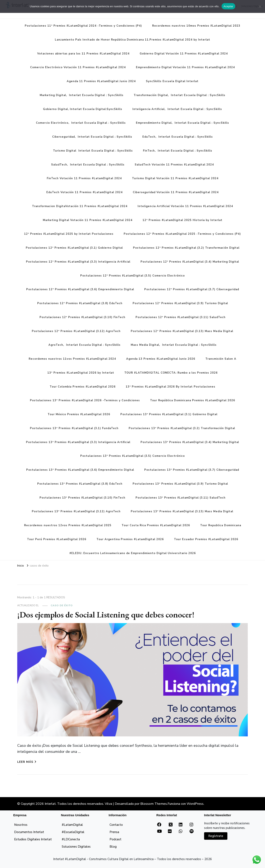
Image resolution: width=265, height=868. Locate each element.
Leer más (27, 762)
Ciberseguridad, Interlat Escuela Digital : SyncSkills (92, 137)
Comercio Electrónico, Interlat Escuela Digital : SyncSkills (81, 123)
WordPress (195, 804)
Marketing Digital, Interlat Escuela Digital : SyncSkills (82, 95)
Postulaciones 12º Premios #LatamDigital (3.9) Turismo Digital (180, 303)
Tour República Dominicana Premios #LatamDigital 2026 (193, 400)
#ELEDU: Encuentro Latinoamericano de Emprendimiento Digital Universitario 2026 (133, 553)
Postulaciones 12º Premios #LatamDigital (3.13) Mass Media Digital (182, 331)
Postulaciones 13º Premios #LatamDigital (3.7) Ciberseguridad (192, 470)
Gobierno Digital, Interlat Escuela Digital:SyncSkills (83, 109)
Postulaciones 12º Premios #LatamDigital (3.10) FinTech (82, 317)
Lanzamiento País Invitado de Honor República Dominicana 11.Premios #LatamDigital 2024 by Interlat (132, 40)
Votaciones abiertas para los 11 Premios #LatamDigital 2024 (83, 54)
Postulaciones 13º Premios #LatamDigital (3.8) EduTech (80, 484)
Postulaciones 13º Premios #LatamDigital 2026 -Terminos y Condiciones (85, 400)
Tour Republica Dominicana (221, 525)
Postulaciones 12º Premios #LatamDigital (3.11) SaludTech (181, 317)
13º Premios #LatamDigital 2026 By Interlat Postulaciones (171, 387)
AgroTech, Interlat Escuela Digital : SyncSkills (84, 345)
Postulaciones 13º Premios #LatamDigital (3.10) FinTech (82, 498)
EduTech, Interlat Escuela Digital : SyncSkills (178, 137)
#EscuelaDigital (73, 832)
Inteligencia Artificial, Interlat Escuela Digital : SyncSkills (177, 109)
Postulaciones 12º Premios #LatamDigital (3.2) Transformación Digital (186, 248)
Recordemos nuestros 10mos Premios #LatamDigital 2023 (196, 26)
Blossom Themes (154, 804)
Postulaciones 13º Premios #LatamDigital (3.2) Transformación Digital (182, 428)
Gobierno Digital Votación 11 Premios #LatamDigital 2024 (184, 54)
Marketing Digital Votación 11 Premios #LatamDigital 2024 (88, 220)
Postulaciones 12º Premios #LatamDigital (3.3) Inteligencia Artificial (78, 262)
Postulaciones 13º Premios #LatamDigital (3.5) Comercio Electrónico (132, 456)
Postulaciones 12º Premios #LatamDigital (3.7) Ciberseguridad (192, 289)
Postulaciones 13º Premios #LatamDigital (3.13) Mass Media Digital (182, 511)
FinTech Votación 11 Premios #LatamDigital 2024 (84, 178)
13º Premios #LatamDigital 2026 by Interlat (81, 373)
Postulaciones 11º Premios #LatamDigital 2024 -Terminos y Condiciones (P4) (83, 26)
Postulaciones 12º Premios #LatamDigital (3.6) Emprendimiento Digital (80, 289)
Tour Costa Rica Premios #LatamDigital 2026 (156, 525)
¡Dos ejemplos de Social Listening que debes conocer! (106, 615)
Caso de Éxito (62, 605)
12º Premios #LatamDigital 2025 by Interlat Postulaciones (69, 234)
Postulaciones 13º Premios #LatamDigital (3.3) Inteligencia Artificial (78, 442)
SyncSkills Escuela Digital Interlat (172, 81)
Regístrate (216, 836)
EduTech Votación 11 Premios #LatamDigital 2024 (84, 192)
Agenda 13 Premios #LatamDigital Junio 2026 (161, 359)
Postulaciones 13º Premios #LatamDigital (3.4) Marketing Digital (190, 442)
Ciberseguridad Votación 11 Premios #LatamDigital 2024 (176, 192)
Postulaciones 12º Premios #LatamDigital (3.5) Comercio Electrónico (132, 276)
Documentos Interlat (29, 832)
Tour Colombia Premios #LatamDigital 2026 (83, 387)
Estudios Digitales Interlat (33, 839)
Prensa (114, 832)
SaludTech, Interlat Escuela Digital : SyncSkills (88, 165)
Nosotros (21, 825)
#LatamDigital (72, 825)
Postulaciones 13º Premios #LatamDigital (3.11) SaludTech (181, 498)
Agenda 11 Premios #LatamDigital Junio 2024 (101, 81)
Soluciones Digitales (76, 847)
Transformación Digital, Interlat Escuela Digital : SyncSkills (179, 95)
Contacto (116, 825)
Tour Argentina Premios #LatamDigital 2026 (130, 539)
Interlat (50, 804)
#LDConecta (71, 839)
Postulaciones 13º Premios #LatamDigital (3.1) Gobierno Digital (169, 414)
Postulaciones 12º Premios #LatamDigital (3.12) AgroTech (76, 331)
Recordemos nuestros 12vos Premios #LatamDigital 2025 (68, 525)
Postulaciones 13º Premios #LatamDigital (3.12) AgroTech (76, 511)
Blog (113, 847)
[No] (260, 6)
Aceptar (229, 6)
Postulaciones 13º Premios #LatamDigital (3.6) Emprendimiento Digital (80, 470)
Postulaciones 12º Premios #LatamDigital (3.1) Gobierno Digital (74, 248)
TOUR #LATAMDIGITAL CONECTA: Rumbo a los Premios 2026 (171, 373)
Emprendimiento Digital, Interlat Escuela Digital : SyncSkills (182, 123)
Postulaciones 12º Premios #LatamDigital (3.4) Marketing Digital (190, 262)
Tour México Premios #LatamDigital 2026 (79, 414)
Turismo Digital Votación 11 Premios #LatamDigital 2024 (175, 178)
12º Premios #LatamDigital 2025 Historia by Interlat (182, 220)
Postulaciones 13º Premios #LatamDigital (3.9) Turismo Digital (180, 484)
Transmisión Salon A (221, 359)
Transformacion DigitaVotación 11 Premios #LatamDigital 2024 (80, 206)
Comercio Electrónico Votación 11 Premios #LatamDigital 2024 (78, 67)
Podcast (115, 839)
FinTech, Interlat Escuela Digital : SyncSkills (178, 151)
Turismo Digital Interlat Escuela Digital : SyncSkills (93, 151)
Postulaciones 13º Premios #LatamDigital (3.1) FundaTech (74, 428)
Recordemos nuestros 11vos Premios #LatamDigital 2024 (72, 359)
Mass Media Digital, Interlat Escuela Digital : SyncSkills (174, 345)
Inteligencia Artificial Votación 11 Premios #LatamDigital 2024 (185, 206)
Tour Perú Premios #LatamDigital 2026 (57, 539)
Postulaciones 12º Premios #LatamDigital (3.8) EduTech (80, 303)
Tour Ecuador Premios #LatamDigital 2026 (206, 539)
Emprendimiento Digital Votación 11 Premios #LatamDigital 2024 (185, 67)
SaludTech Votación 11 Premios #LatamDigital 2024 (174, 165)
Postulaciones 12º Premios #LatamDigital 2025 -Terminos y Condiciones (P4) (182, 234)
